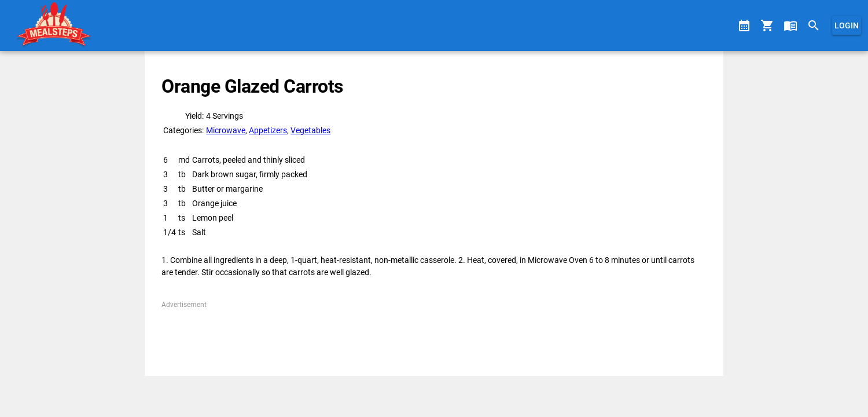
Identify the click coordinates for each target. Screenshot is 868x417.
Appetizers (268, 130)
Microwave (226, 130)
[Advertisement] (434, 336)
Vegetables (310, 130)
